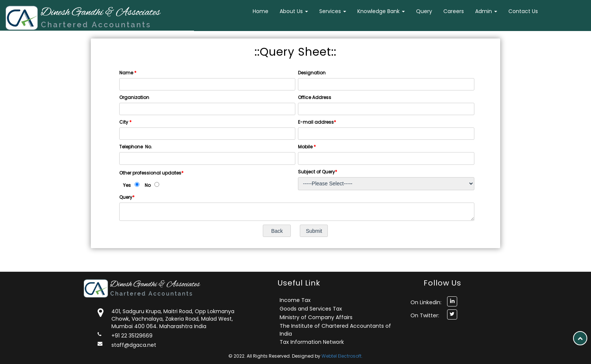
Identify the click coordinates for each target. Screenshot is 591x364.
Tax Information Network (312, 342)
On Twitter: (425, 315)
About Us (294, 11)
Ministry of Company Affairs (316, 317)
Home (261, 11)
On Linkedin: (426, 302)
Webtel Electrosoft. (342, 356)
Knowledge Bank (381, 11)
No (148, 185)
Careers (454, 11)
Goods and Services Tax (311, 309)
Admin (486, 11)
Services (333, 11)
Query (424, 11)
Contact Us (523, 11)
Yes (127, 185)
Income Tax (295, 300)
